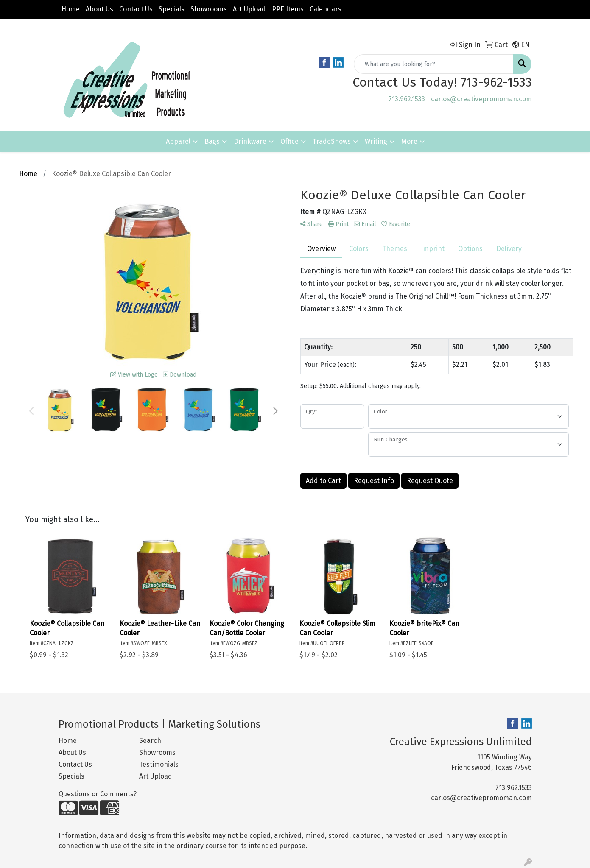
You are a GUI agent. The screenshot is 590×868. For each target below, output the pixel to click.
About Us (99, 9)
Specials (172, 9)
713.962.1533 (407, 99)
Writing (376, 141)
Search (150, 741)
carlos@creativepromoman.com (481, 99)
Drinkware (250, 141)
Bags (212, 141)
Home (71, 9)
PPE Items (288, 9)
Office (289, 141)
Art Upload (249, 9)
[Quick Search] (434, 64)
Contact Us (136, 9)
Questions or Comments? (98, 794)
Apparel (178, 141)
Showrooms (209, 9)
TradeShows (332, 141)
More (409, 141)
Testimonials (159, 764)
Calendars (326, 9)
